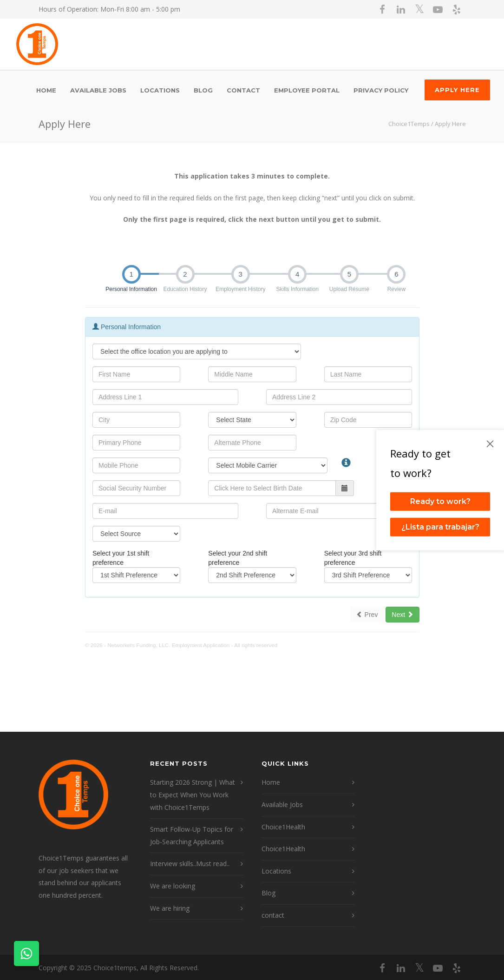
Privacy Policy (381, 90)
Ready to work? (440, 501)
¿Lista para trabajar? (440, 526)
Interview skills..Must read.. (190, 864)
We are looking (173, 886)
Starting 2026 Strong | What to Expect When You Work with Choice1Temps (193, 795)
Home (46, 90)
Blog (203, 90)
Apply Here (457, 90)
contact (243, 90)
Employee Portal (307, 90)
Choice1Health (283, 827)
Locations (160, 90)
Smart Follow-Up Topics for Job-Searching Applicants (192, 835)
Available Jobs (98, 90)
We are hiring (170, 908)
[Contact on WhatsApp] (26, 954)
